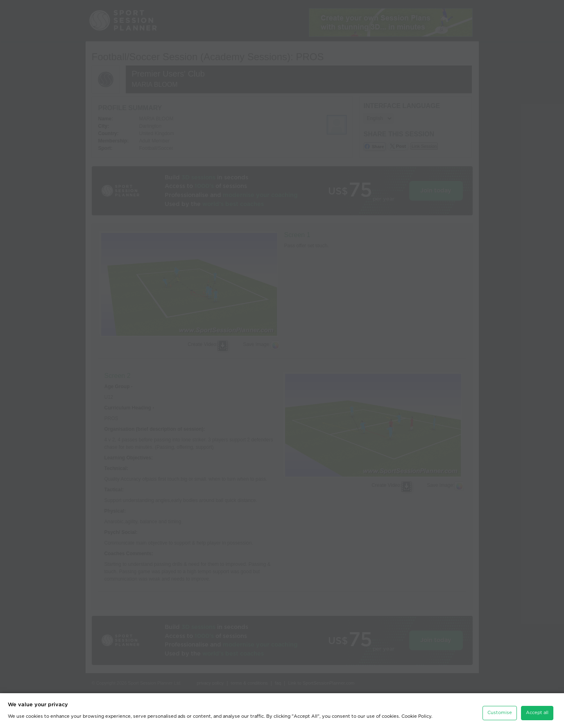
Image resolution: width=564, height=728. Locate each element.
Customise (500, 711)
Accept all (537, 711)
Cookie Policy (416, 714)
